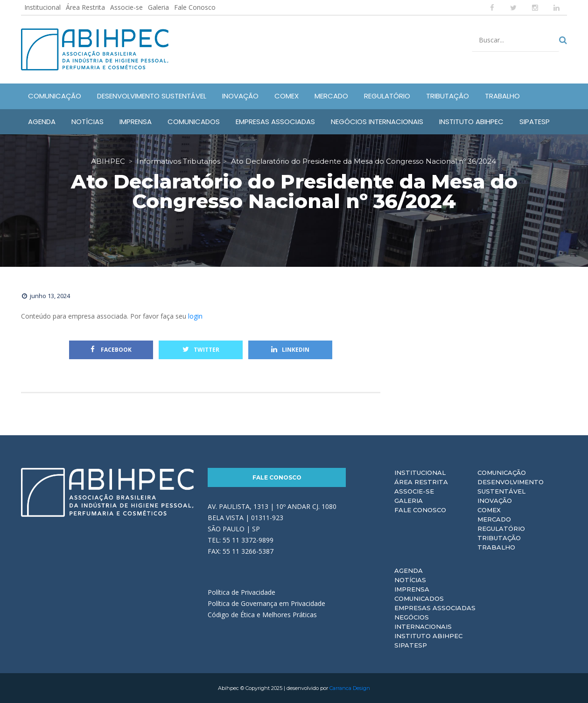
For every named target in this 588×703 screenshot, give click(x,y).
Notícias (410, 580)
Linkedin (290, 350)
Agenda (409, 571)
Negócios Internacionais (423, 622)
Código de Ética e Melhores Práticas (262, 615)
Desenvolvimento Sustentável (511, 487)
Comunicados (419, 599)
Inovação (495, 501)
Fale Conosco (195, 7)
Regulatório (501, 529)
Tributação (499, 538)
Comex (489, 510)
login (195, 316)
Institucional (42, 7)
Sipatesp (411, 645)
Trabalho (496, 547)
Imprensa (412, 589)
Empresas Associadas (435, 608)
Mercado (494, 519)
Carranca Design (350, 688)
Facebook (111, 350)
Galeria (158, 7)
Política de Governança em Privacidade (266, 603)
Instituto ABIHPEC (428, 636)
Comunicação (502, 473)
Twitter (201, 350)
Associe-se (126, 7)
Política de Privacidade (241, 592)
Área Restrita (85, 7)
